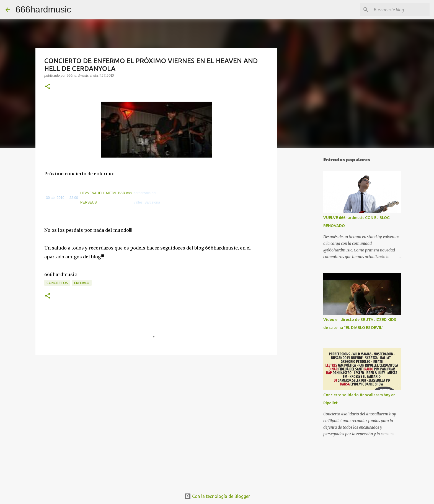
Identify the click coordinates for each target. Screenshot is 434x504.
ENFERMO (82, 283)
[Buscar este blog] (401, 10)
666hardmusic (43, 9)
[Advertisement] (306, 239)
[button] (48, 87)
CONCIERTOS (57, 283)
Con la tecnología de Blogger (217, 496)
